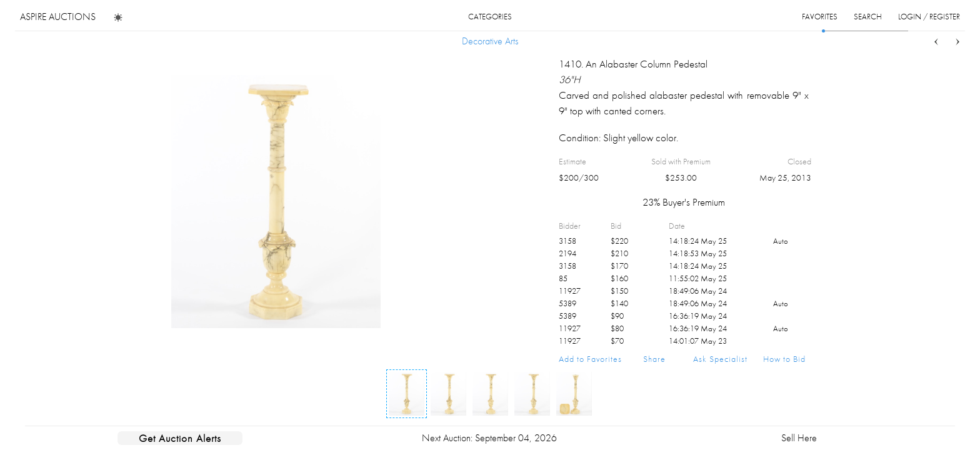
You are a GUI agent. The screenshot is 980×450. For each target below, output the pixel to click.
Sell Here (799, 438)
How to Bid (784, 359)
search (868, 17)
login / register (929, 17)
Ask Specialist (720, 359)
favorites (820, 17)
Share (654, 359)
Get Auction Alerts (180, 438)
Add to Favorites (590, 359)
